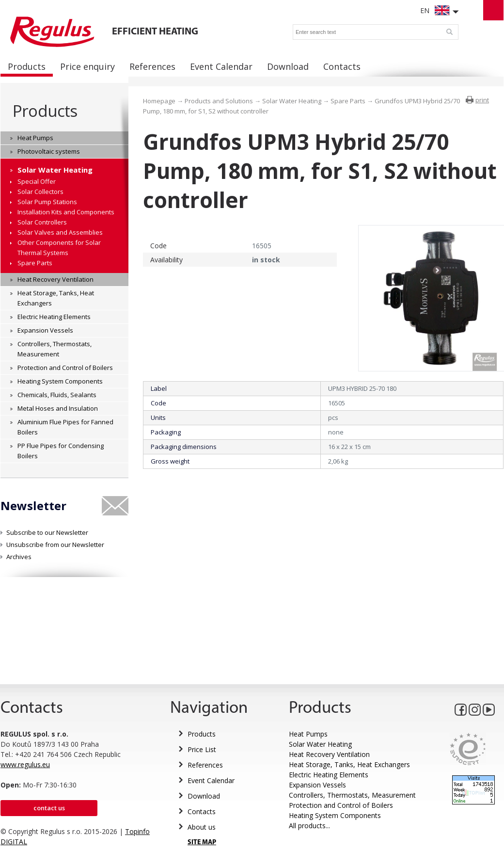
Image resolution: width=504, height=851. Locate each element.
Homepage (159, 101)
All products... (309, 826)
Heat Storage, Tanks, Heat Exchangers (349, 764)
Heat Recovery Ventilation (329, 754)
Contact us (49, 808)
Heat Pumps (308, 734)
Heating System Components (335, 815)
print (482, 100)
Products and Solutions (219, 101)
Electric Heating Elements (329, 775)
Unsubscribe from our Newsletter (55, 545)
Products (45, 111)
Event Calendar (211, 780)
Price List (202, 749)
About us (202, 827)
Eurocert (468, 749)
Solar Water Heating (292, 101)
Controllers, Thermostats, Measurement (352, 795)
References (205, 765)
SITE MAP (202, 843)
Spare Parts (348, 101)
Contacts (202, 811)
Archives (19, 557)
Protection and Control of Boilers (341, 805)
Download (204, 796)
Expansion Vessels (317, 785)
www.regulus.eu (25, 764)
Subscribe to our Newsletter (47, 532)
